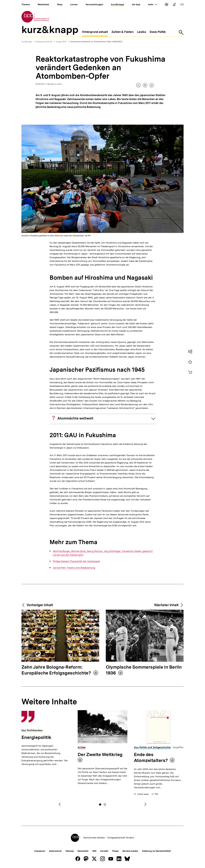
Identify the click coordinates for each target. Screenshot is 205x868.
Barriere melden (130, 851)
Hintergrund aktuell (44, 42)
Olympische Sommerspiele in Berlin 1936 (144, 670)
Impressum (40, 851)
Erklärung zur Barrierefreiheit (156, 851)
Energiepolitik (36, 737)
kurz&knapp (27, 42)
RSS (94, 851)
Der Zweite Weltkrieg (100, 754)
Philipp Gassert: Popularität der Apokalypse (76, 561)
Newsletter (83, 851)
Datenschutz (55, 851)
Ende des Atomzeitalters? (151, 757)
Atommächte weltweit (75, 418)
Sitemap (70, 851)
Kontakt (104, 851)
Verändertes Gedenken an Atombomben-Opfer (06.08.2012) (96, 42)
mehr (152, 4)
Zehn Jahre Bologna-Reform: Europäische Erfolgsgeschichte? (57, 670)
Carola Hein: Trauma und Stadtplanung (74, 568)
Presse (115, 851)
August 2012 (61, 42)
